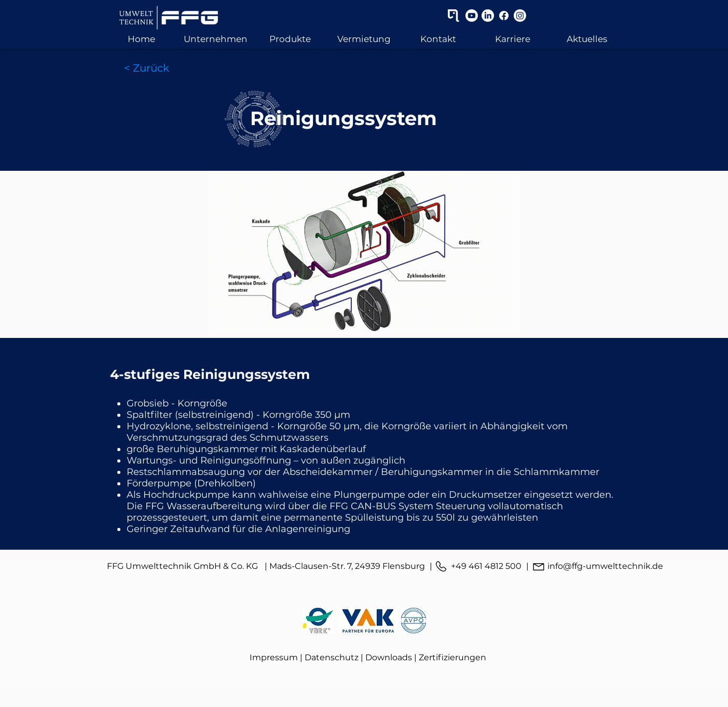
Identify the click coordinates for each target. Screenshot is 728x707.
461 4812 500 (495, 566)
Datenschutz (332, 657)
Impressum (274, 657)
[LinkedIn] (488, 16)
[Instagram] (520, 16)
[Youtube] (472, 16)
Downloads (389, 657)
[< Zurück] (147, 68)
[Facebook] (504, 16)
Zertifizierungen (452, 657)
